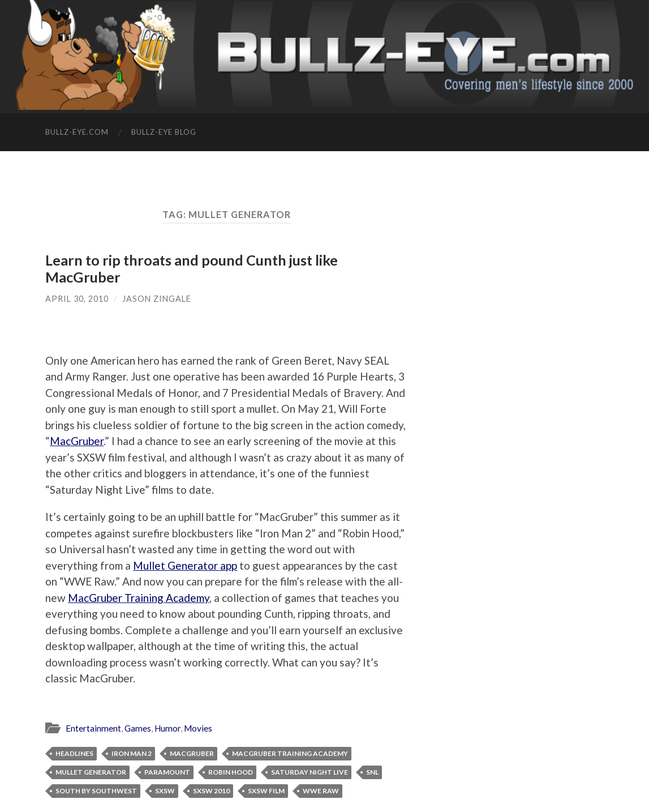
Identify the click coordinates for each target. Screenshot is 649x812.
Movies (198, 728)
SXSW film (266, 791)
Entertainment (93, 728)
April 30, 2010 (77, 299)
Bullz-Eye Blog (164, 132)
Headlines (74, 753)
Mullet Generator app (185, 565)
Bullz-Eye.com (77, 132)
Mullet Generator (91, 772)
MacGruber (77, 441)
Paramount (167, 772)
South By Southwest (96, 791)
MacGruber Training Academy (139, 598)
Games (138, 728)
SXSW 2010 (211, 791)
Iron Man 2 (132, 753)
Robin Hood (231, 772)
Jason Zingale (157, 299)
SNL (372, 772)
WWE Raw (321, 791)
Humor (167, 728)
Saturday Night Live (310, 772)
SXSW (165, 791)
